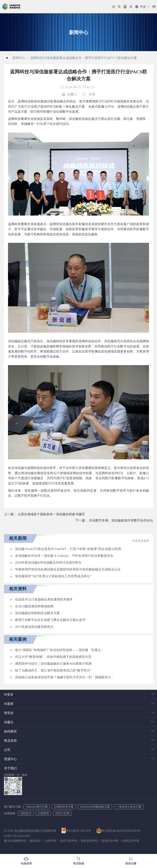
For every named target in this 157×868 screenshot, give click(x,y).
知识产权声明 (68, 841)
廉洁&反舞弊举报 (15, 841)
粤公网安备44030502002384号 (124, 831)
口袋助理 (43, 813)
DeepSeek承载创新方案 (95, 807)
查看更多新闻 (141, 541)
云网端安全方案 (64, 807)
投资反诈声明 (110, 841)
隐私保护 (35, 841)
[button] (142, 7)
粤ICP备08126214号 (80, 831)
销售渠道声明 (89, 841)
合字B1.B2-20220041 (17, 836)
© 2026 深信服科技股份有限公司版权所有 (30, 831)
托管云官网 (62, 813)
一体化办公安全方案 (129, 807)
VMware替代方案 (37, 807)
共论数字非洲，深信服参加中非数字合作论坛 (121, 520)
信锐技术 (26, 813)
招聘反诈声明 (131, 841)
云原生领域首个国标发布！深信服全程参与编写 (51, 514)
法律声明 (50, 841)
